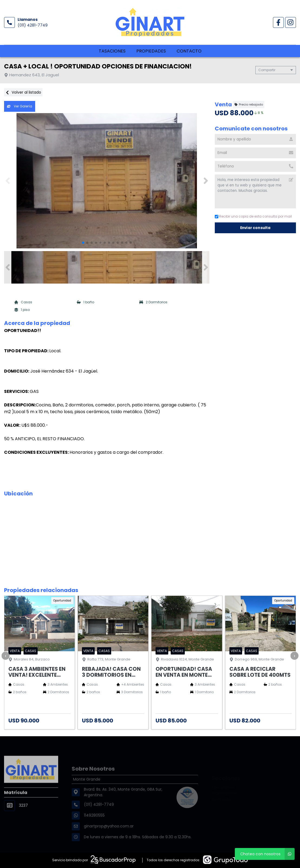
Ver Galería (20, 106)
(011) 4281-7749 (33, 25)
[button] (206, 181)
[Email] (255, 153)
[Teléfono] (255, 166)
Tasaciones (112, 51)
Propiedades (151, 51)
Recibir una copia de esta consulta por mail (253, 216)
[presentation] (5, 656)
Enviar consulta (255, 228)
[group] (107, 181)
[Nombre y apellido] (255, 139)
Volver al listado (23, 92)
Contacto (189, 51)
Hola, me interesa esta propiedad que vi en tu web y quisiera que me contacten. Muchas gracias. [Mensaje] (255, 191)
